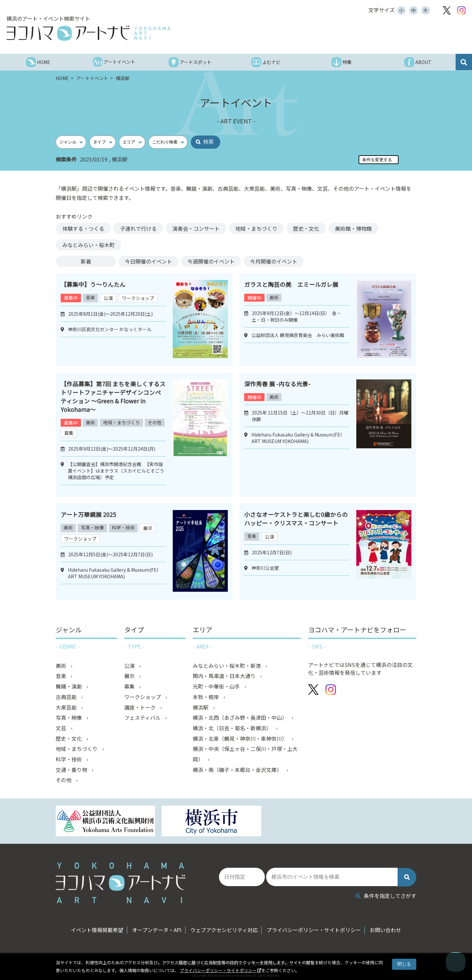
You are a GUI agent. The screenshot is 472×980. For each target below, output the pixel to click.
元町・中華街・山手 (217, 687)
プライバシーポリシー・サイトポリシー (218, 970)
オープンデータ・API (156, 927)
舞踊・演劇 (69, 687)
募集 (91, 433)
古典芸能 (67, 697)
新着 (86, 261)
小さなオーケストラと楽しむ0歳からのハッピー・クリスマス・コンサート (296, 519)
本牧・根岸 (206, 697)
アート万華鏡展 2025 (88, 514)
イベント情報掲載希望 (94, 927)
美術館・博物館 (353, 228)
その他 (71, 433)
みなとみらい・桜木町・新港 (227, 666)
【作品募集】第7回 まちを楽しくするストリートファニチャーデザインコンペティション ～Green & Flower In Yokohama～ (113, 396)
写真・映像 (93, 528)
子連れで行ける (138, 228)
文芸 (62, 729)
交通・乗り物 (72, 771)
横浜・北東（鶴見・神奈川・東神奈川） (241, 739)
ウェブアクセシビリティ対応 (224, 927)
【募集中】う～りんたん (93, 284)
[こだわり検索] (168, 142)
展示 (149, 528)
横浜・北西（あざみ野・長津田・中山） (241, 718)
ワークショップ (139, 298)
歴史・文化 (306, 228)
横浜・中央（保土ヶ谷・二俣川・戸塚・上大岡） (245, 755)
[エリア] (132, 142)
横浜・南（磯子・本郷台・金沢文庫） (238, 771)
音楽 (91, 298)
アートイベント (93, 78)
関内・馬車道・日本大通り (225, 676)
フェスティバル (143, 718)
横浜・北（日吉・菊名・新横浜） (233, 729)
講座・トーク (141, 708)
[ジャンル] (71, 142)
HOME (63, 78)
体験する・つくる (83, 228)
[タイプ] (103, 142)
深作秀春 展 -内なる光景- (277, 384)
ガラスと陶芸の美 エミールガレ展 (291, 284)
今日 (148, 261)
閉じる (404, 964)
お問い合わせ (388, 927)
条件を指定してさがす (386, 892)
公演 (109, 298)
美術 (274, 298)
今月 (274, 261)
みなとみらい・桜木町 (88, 245)
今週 (211, 261)
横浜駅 (201, 708)
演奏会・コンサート (196, 228)
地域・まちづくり (256, 228)
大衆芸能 (67, 708)
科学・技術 (125, 528)
